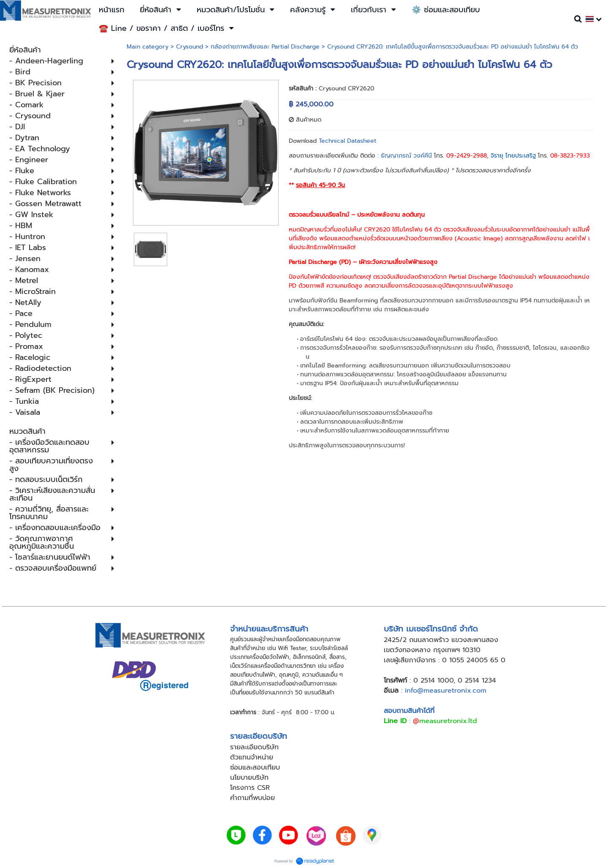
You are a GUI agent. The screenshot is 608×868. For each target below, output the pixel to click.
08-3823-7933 (570, 156)
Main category (148, 47)
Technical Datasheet (347, 141)
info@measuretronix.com (446, 691)
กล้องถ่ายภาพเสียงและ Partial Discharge (265, 47)
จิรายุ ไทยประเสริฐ (513, 156)
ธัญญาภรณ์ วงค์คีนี (406, 156)
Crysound (190, 47)
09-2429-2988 (467, 156)
